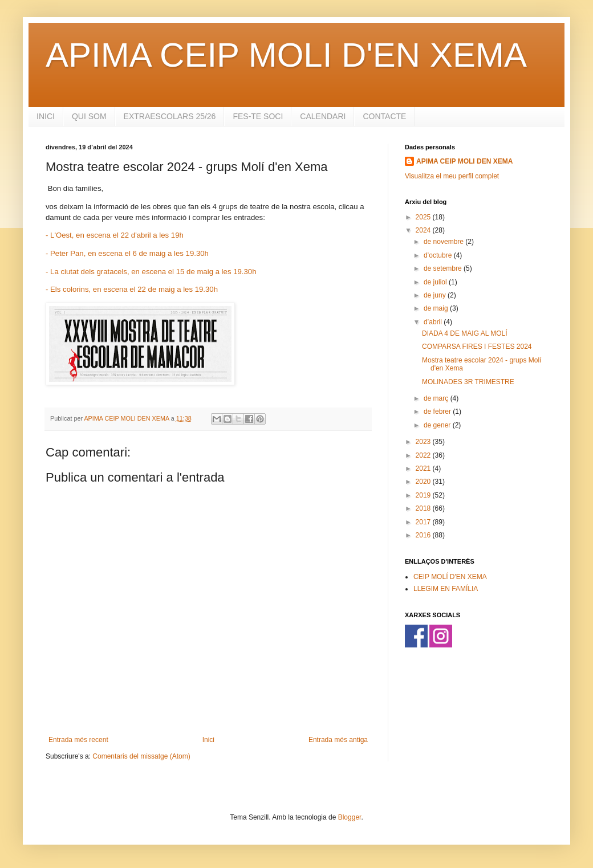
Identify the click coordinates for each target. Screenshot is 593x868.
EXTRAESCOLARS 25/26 (170, 116)
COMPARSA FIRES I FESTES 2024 (477, 347)
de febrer (438, 411)
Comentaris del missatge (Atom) (141, 756)
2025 (424, 217)
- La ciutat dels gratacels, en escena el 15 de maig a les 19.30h (151, 272)
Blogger (350, 817)
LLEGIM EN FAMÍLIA (446, 589)
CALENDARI (323, 116)
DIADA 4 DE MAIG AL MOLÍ (465, 333)
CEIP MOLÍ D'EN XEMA (450, 577)
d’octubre (439, 255)
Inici (208, 740)
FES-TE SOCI (258, 116)
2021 (424, 468)
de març (437, 398)
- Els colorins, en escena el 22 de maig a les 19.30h (132, 289)
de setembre (444, 268)
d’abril (434, 322)
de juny (436, 295)
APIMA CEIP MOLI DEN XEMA (464, 161)
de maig (437, 308)
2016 (424, 535)
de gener (438, 425)
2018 (424, 508)
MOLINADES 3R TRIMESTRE (468, 382)
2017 (424, 522)
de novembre (444, 242)
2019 (424, 495)
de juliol (436, 282)
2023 (424, 442)
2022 (424, 455)
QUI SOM (89, 116)
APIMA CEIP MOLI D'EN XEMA (286, 55)
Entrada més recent (78, 740)
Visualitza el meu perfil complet (452, 176)
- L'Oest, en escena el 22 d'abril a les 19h (115, 235)
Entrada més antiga (338, 740)
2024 (424, 230)
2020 (424, 482)
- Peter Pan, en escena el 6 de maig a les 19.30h (127, 253)
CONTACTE (384, 116)
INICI (46, 116)
